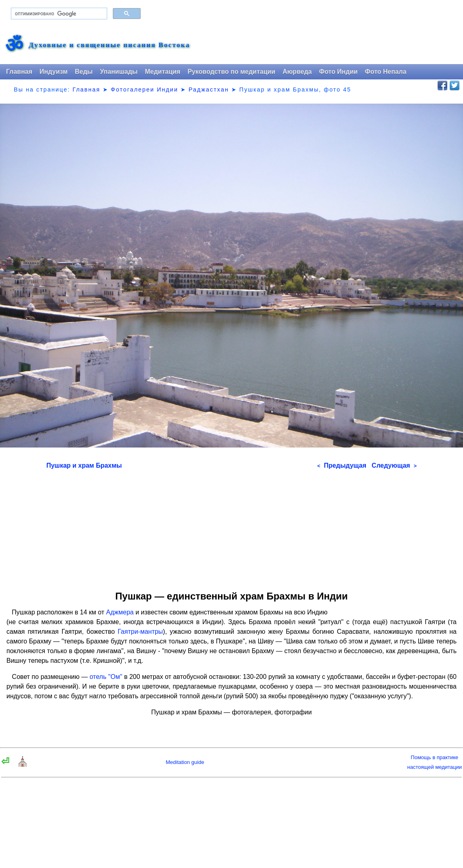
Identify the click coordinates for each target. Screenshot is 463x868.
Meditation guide (185, 762)
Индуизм (54, 72)
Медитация (162, 72)
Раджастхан (209, 90)
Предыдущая (342, 465)
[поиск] (58, 14)
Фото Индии (338, 72)
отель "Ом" (106, 677)
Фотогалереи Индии (144, 90)
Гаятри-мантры (140, 632)
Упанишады (119, 72)
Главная (19, 72)
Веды (84, 72)
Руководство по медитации (231, 72)
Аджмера (120, 612)
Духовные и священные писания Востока (109, 45)
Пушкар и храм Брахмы (84, 465)
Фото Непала (386, 72)
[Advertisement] (231, 527)
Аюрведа (297, 72)
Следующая (394, 465)
